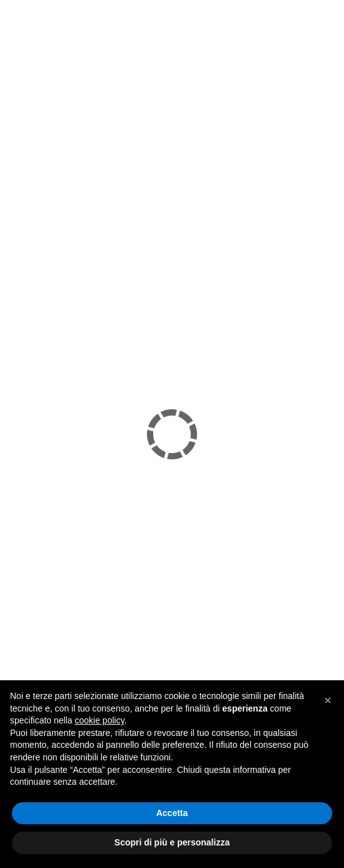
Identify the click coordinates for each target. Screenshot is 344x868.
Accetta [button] (172, 813)
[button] (328, 700)
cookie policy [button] (100, 720)
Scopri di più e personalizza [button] (172, 842)
